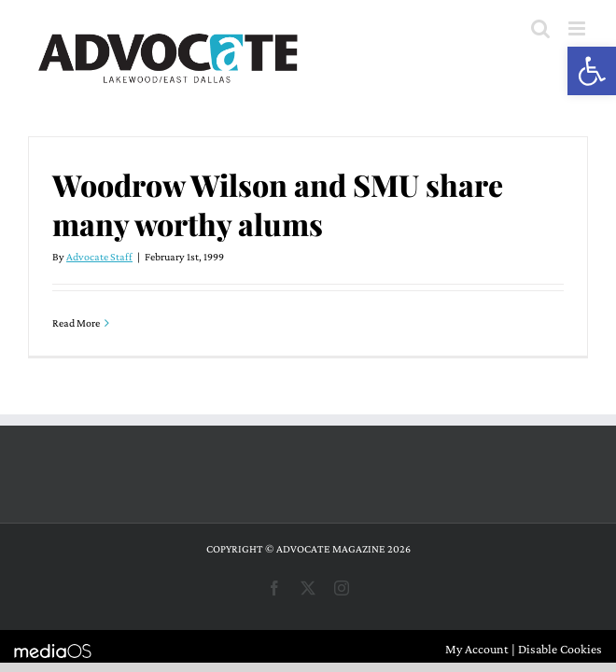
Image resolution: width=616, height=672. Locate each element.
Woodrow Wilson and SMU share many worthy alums (278, 204)
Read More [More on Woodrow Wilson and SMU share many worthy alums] (76, 323)
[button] (592, 71)
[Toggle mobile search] (540, 28)
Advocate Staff (99, 257)
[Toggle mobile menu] (578, 28)
